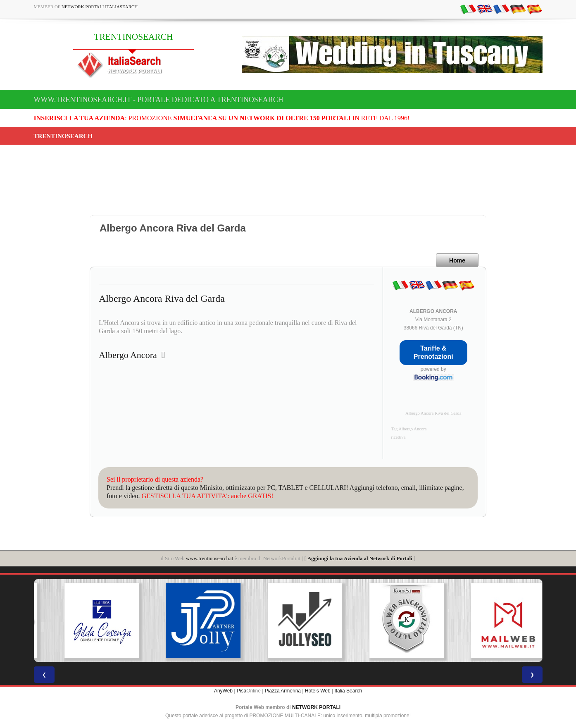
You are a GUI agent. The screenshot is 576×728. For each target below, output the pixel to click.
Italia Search (348, 691)
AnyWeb (223, 691)
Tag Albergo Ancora (409, 429)
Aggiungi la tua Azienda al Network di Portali (360, 558)
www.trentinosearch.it (210, 558)
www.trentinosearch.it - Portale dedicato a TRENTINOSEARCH (159, 100)
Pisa (242, 691)
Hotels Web (318, 691)
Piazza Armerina (283, 691)
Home (457, 260)
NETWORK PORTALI (316, 707)
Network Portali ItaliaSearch (100, 7)
